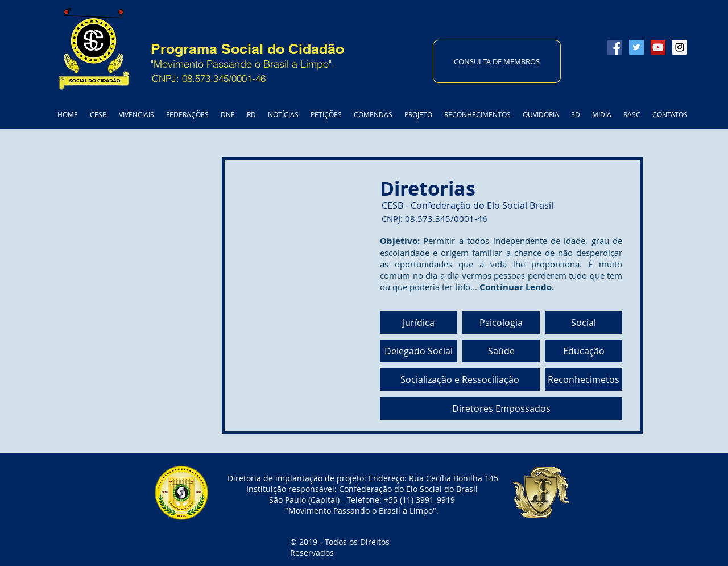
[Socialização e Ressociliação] (460, 379)
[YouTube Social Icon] (658, 47)
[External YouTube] (223, 289)
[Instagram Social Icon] (680, 47)
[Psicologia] (501, 323)
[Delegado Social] (419, 351)
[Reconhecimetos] (584, 379)
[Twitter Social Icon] (636, 47)
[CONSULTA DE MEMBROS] (497, 61)
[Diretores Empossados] (501, 408)
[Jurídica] (419, 323)
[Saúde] (501, 351)
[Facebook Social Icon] (615, 47)
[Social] (584, 323)
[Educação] (584, 351)
